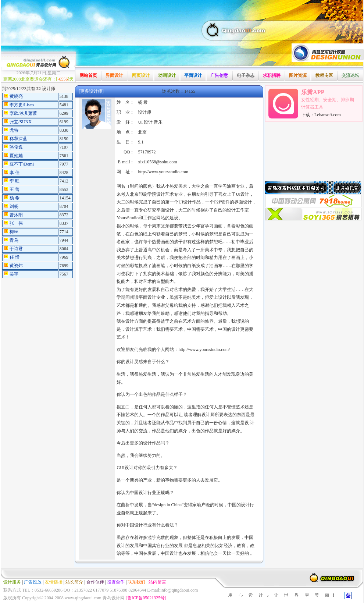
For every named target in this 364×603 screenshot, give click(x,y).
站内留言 (157, 582)
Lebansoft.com (328, 115)
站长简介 (74, 582)
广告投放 (33, 582)
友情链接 (54, 582)
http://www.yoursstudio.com (163, 172)
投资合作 (116, 582)
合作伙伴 (95, 582)
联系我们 (136, 582)
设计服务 (12, 582)
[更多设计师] (91, 91)
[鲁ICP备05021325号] (146, 598)
